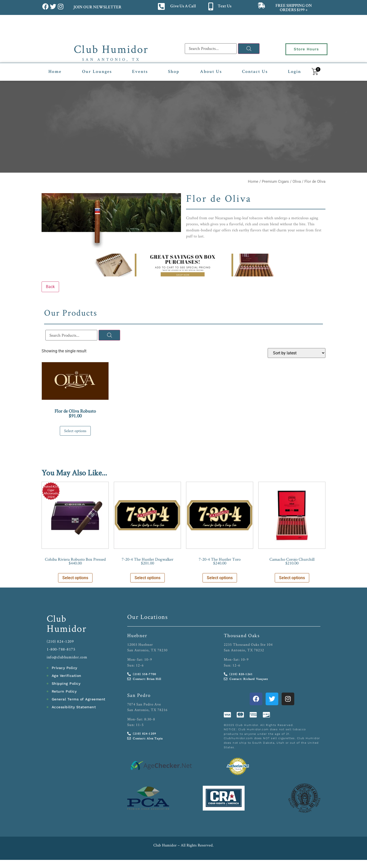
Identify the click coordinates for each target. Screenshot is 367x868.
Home (55, 72)
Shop (174, 72)
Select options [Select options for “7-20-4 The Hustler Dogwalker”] (148, 578)
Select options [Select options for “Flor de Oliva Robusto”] (75, 431)
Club (57, 618)
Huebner (137, 635)
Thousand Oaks (242, 635)
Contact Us (255, 72)
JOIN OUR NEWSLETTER (97, 7)
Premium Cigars (275, 181)
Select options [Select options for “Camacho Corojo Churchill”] (292, 578)
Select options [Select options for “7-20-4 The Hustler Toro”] (220, 578)
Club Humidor (111, 49)
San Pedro (139, 695)
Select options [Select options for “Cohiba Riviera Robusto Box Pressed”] (75, 578)
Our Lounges (97, 72)
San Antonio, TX (111, 59)
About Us (211, 72)
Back (50, 287)
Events (140, 72)
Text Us (225, 6)
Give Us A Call (183, 6)
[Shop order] (297, 353)
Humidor (67, 628)
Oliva (297, 181)
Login (295, 72)
